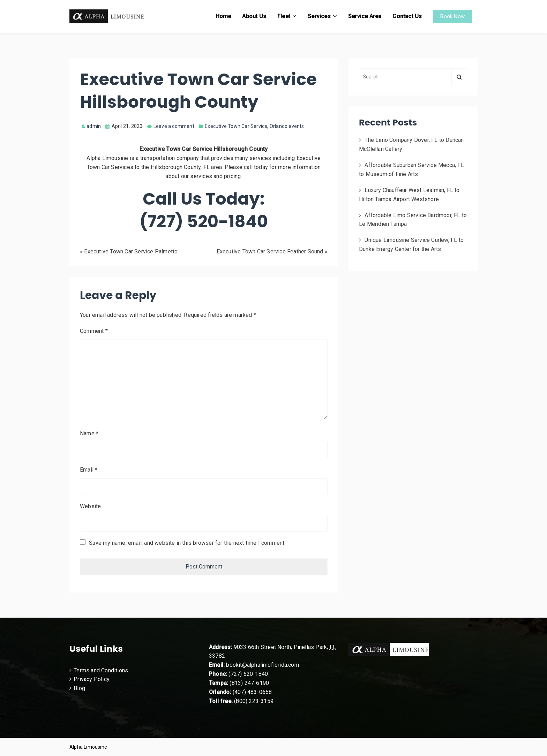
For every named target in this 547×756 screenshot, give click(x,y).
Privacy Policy (92, 679)
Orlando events (287, 126)
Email (89, 470)
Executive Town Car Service (236, 126)
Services (319, 16)
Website (90, 506)
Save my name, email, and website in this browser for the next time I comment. (187, 543)
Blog (79, 688)
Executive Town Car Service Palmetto (131, 251)
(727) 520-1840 (248, 674)
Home (223, 16)
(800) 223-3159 (254, 701)
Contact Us (407, 16)
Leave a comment (174, 126)
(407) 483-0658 (252, 692)
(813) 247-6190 (249, 683)
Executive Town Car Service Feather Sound (270, 251)
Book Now (452, 16)
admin (91, 126)
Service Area (365, 16)
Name (89, 433)
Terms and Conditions (101, 670)
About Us (254, 16)
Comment (94, 331)
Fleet (284, 16)
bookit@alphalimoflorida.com (262, 665)
